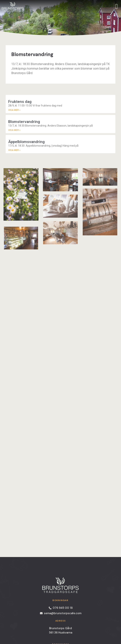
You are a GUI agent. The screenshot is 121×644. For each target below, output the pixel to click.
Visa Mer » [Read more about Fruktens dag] (14, 110)
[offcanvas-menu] (116, 7)
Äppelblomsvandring (26, 142)
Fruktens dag (20, 102)
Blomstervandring (24, 122)
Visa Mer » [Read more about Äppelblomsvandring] (14, 150)
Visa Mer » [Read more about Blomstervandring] (14, 130)
